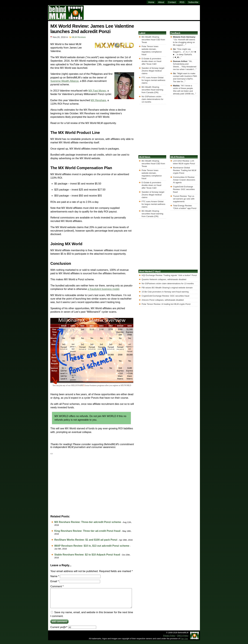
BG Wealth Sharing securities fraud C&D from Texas (153, 40)
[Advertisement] (142, 12)
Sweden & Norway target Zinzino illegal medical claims (153, 71)
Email (54, 581)
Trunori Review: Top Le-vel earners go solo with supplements (184, 199)
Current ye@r (73, 631)
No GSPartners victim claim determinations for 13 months (152, 99)
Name (55, 576)
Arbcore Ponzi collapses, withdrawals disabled (163, 300)
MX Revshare (98, 100)
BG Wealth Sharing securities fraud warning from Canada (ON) (152, 90)
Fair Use (184, 642)
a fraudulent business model (103, 289)
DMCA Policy (183, 639)
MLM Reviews (79, 37)
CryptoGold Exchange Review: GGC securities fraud (184, 189)
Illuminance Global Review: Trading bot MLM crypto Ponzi (185, 170)
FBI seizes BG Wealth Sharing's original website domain (167, 288)
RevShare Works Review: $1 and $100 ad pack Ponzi (86, 540)
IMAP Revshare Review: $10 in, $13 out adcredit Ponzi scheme (92, 546)
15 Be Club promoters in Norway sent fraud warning (165, 292)
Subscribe (193, 2)
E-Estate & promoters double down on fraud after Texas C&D (151, 61)
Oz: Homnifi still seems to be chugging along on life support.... (184, 42)
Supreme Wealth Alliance (64, 81)
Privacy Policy (169, 639)
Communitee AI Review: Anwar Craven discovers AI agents (184, 180)
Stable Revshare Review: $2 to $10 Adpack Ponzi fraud (87, 555)
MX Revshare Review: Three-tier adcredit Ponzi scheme (88, 522)
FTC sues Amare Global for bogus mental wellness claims (153, 80)
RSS (182, 2)
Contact (172, 2)
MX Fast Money (97, 91)
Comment (57, 586)
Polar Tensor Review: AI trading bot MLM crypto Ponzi (166, 304)
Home (151, 2)
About (161, 2)
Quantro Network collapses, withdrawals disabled (164, 279)
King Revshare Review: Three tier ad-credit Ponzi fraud (87, 531)
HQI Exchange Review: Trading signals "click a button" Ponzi (169, 275)
